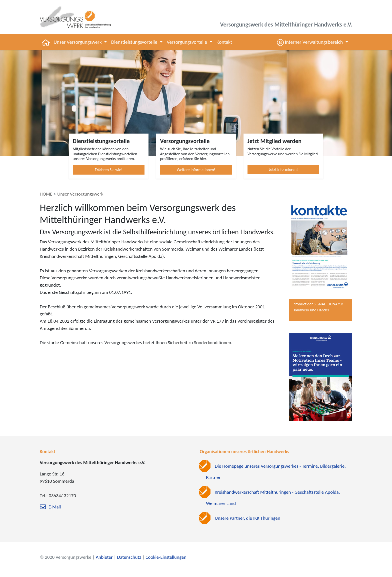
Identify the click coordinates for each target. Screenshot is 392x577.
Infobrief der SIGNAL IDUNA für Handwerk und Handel (318, 307)
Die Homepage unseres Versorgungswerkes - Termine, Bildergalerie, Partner (276, 472)
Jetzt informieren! (283, 169)
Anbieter (104, 557)
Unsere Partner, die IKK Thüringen (247, 518)
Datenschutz (129, 557)
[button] (313, 42)
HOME (46, 194)
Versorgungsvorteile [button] (187, 42)
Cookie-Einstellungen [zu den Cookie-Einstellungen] (166, 557)
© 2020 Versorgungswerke (66, 557)
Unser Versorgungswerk (80, 194)
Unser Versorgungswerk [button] (78, 42)
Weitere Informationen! (196, 170)
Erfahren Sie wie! (108, 170)
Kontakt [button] (224, 42)
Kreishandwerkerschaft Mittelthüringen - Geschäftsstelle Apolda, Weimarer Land (273, 498)
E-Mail (55, 507)
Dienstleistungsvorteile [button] (135, 42)
